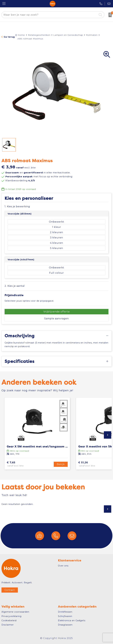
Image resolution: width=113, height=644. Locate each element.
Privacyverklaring (11, 616)
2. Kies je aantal (15, 286)
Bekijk (61, 464)
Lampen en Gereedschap (68, 35)
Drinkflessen (65, 612)
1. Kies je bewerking (17, 206)
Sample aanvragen (56, 319)
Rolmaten (92, 35)
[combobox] (50, 15)
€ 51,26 (92, 464)
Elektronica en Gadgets (72, 620)
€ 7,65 (19, 464)
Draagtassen (65, 625)
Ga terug (9, 37)
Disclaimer (8, 625)
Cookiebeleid (9, 620)
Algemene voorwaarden (15, 612)
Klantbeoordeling (20, 180)
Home (21, 35)
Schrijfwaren (65, 616)
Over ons (63, 566)
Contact (10, 590)
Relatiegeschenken (39, 35)
